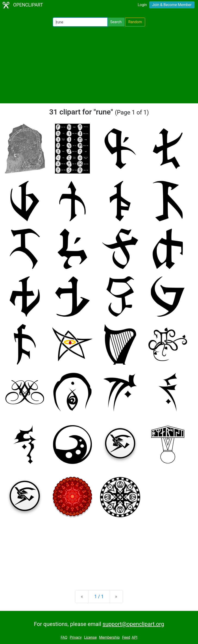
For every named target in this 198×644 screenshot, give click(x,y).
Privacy (76, 637)
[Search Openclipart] (80, 22)
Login (142, 5)
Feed (126, 637)
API (135, 637)
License (90, 637)
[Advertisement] (99, 65)
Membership (109, 637)
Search (116, 22)
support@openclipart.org (133, 624)
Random (135, 22)
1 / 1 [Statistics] (99, 597)
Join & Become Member (172, 5)
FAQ (64, 637)
